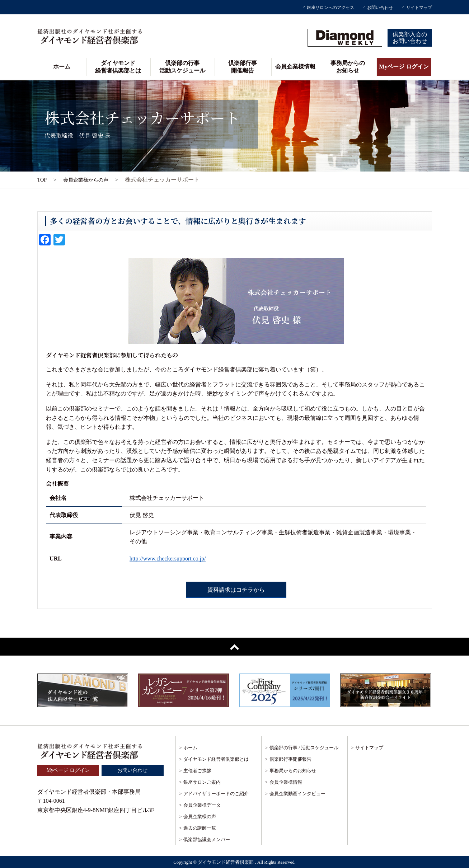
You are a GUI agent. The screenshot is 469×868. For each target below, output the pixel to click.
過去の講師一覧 (200, 828)
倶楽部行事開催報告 (243, 67)
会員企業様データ (202, 805)
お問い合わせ (380, 8)
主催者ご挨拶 (197, 771)
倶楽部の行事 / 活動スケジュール (304, 748)
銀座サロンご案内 (202, 782)
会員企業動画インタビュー (297, 794)
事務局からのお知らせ (348, 67)
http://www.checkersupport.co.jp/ (168, 559)
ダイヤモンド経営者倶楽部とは (118, 67)
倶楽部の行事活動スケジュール (182, 67)
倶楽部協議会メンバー (207, 839)
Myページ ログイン (404, 67)
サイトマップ (419, 8)
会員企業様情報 (295, 67)
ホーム (62, 67)
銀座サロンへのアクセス (330, 8)
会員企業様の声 (200, 817)
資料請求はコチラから (236, 590)
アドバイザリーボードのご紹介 (216, 794)
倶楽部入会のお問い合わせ (410, 38)
